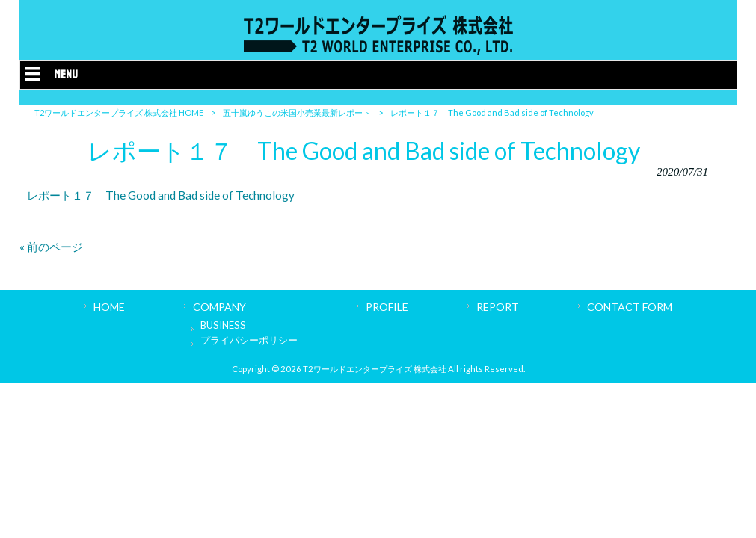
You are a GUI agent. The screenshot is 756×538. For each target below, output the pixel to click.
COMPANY (219, 307)
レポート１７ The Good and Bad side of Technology (161, 195)
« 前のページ (51, 247)
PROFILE (387, 307)
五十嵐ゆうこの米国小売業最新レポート (297, 112)
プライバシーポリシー (249, 340)
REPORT (498, 307)
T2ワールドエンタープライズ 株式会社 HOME (119, 112)
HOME (109, 307)
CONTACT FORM (630, 307)
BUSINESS (223, 325)
